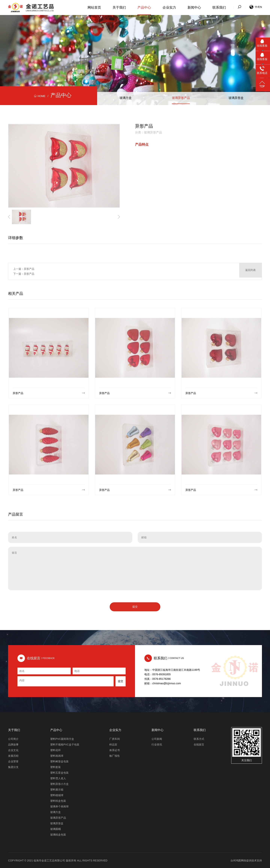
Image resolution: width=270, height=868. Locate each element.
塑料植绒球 (57, 795)
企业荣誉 (13, 761)
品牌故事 (13, 744)
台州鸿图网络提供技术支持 (246, 860)
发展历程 (13, 755)
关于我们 (119, 8)
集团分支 (13, 767)
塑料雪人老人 (58, 778)
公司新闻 (157, 739)
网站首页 (94, 8)
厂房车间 (115, 739)
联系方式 (199, 739)
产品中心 (144, 8)
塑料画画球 (57, 755)
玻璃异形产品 (181, 98)
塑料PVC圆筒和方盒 (62, 739)
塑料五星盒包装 (59, 772)
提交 (135, 606)
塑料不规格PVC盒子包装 (65, 744)
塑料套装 (55, 767)
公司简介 (13, 739)
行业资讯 (157, 744)
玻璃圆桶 (55, 829)
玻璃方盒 (126, 98)
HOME (40, 96)
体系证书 (115, 750)
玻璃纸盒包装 (58, 834)
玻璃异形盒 (236, 98)
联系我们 (219, 8)
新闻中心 (194, 8)
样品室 (113, 744)
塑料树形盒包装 (59, 761)
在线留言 (199, 744)
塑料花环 (55, 750)
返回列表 (250, 271)
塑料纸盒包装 (58, 800)
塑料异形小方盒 (59, 784)
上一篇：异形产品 (24, 269)
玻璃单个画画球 (59, 806)
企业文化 (13, 750)
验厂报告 (115, 755)
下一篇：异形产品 (24, 274)
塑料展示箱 (57, 789)
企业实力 (169, 8)
